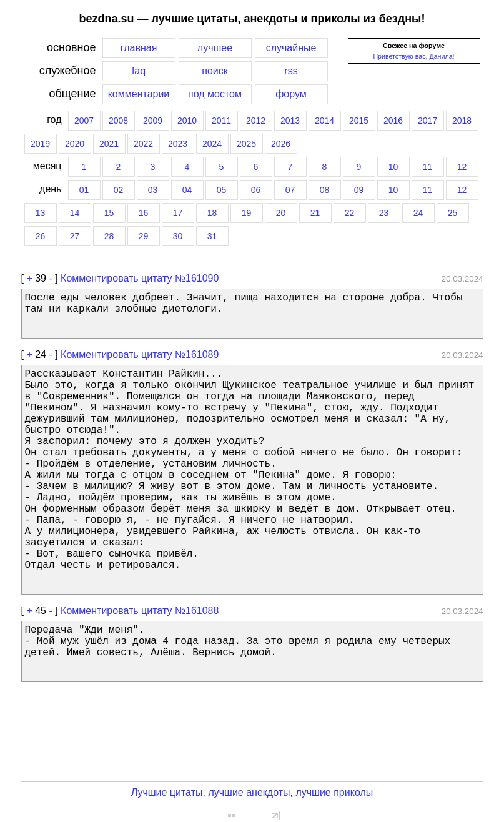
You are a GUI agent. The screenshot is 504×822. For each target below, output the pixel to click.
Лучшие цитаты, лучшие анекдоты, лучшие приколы (252, 792)
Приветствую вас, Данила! (413, 56)
